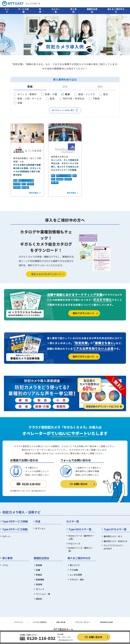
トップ (7, 10)
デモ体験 (74, 570)
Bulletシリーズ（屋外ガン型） (80, 549)
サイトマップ (19, 622)
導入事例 (73, 10)
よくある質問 (76, 575)
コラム (5, 565)
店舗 (38, 570)
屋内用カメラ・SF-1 (113, 536)
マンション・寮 (43, 594)
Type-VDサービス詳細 (15, 521)
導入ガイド (75, 565)
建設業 (39, 565)
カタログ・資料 (77, 580)
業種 (30, 87)
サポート (6, 536)
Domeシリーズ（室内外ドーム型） (81, 537)
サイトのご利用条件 (40, 622)
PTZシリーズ (74, 544)
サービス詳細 (23, 10)
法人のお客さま (21, 4)
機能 (100, 87)
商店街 (39, 599)
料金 (40, 10)
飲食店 (39, 575)
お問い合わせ (94, 637)
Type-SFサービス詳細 (15, 529)
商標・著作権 (61, 622)
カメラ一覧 (56, 10)
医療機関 (40, 580)
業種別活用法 (92, 10)
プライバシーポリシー (83, 622)
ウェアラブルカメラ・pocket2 (114, 547)
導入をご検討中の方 (116, 10)
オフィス (40, 589)
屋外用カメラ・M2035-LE (115, 541)
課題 (65, 87)
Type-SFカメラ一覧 (115, 529)
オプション (40, 528)
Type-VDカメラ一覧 (80, 529)
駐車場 (39, 584)
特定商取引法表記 (106, 622)
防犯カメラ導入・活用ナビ (22, 512)
